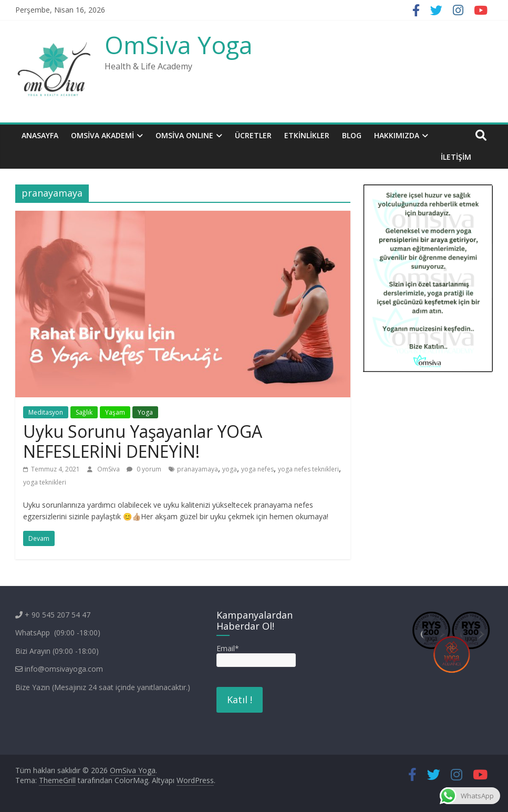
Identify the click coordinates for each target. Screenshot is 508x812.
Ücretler (253, 135)
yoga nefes (257, 469)
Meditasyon (46, 412)
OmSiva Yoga (179, 45)
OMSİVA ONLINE (184, 135)
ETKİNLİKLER (307, 135)
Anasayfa (40, 135)
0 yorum (144, 469)
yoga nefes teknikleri (308, 469)
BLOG (352, 135)
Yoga (145, 412)
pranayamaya (198, 469)
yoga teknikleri (45, 482)
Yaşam (115, 412)
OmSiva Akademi (102, 135)
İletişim (456, 157)
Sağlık (84, 412)
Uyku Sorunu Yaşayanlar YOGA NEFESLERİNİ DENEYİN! (143, 441)
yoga (230, 469)
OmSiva (109, 469)
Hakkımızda (397, 135)
